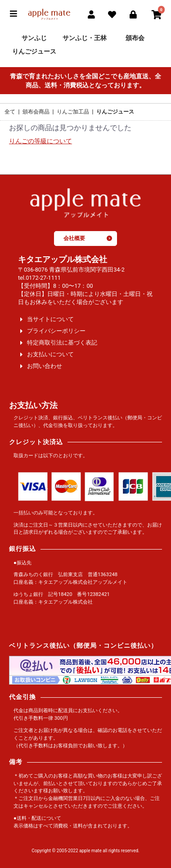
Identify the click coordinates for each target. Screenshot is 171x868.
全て (10, 112)
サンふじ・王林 (85, 38)
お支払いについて (50, 354)
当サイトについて (50, 319)
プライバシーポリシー (56, 331)
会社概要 (88, 238)
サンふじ (34, 38)
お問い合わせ (45, 366)
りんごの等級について (40, 141)
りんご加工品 (73, 112)
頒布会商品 (36, 112)
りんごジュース (34, 51)
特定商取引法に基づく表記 (62, 343)
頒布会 (135, 38)
